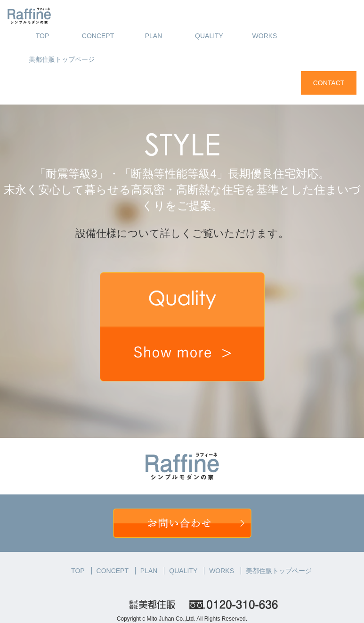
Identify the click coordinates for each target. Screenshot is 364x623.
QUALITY (209, 36)
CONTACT (329, 83)
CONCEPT (98, 36)
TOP (43, 36)
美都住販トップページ (62, 59)
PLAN (154, 36)
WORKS (265, 36)
